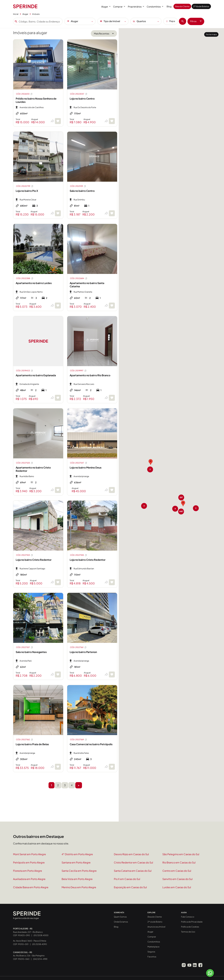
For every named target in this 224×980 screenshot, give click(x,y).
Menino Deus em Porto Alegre (79, 887)
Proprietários (136, 7)
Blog (169, 6)
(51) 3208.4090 (40, 944)
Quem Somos (120, 917)
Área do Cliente (182, 6)
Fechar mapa (211, 34)
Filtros (196, 21)
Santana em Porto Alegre (76, 862)
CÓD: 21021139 (78, 186)
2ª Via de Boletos (201, 6)
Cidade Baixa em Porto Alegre (31, 887)
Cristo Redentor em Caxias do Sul (133, 862)
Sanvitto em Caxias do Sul (177, 879)
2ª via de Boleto (155, 922)
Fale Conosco (188, 917)
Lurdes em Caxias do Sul (177, 887)
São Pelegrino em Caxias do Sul (181, 854)
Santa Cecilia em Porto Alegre (79, 871)
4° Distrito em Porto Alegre (77, 854)
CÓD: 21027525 (25, 463)
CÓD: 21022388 (25, 278)
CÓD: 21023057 (79, 94)
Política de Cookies (190, 927)
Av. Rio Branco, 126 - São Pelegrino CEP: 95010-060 (29, 956)
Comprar (119, 7)
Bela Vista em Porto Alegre (77, 879)
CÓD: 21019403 (25, 371)
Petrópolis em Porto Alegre (29, 862)
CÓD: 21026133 (24, 94)
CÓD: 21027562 (25, 740)
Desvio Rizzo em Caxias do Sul (131, 854)
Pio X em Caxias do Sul (127, 879)
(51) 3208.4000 (41, 935)
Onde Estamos (121, 922)
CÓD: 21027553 (25, 555)
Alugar (106, 7)
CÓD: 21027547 (79, 463)
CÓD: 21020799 (25, 186)
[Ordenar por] (104, 33)
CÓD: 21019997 (78, 371)
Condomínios (155, 7)
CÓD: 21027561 (78, 647)
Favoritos (152, 957)
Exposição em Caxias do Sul (130, 887)
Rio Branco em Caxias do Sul (179, 862)
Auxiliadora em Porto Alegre (29, 879)
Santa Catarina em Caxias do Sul (133, 871)
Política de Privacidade (192, 922)
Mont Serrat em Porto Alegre (29, 854)
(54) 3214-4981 (40, 959)
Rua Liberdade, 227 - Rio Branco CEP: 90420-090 (28, 932)
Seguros (151, 952)
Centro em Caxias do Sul (177, 871)
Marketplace (153, 947)
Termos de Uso (188, 932)
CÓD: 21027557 (25, 647)
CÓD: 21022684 (79, 278)
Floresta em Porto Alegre (28, 871)
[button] (181, 497)
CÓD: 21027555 (79, 555)
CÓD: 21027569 (79, 740)
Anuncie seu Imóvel (156, 927)
